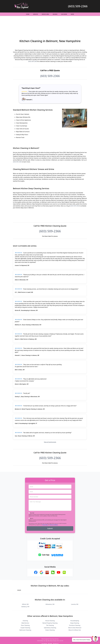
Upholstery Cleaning (50, 611)
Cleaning (25, 604)
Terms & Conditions (54, 508)
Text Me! (32, 496)
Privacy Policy (45, 508)
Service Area (45, 14)
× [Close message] (90, 638)
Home (28, 14)
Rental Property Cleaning (50, 606)
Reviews (55, 14)
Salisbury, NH (25, 590)
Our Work (65, 15)
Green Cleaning (50, 613)
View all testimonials (50, 425)
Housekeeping (75, 604)
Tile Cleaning (50, 608)
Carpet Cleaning (25, 611)
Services (36, 15)
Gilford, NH (25, 587)
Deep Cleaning (75, 606)
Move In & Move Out (75, 613)
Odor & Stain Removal (75, 611)
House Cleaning (50, 604)
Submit (50, 511)
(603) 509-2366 (78, 6)
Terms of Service (62, 641)
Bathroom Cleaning (25, 613)
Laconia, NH (75, 587)
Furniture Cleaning (75, 608)
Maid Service (25, 606)
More (73, 15)
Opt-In (32, 501)
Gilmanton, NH (50, 587)
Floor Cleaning (25, 608)
